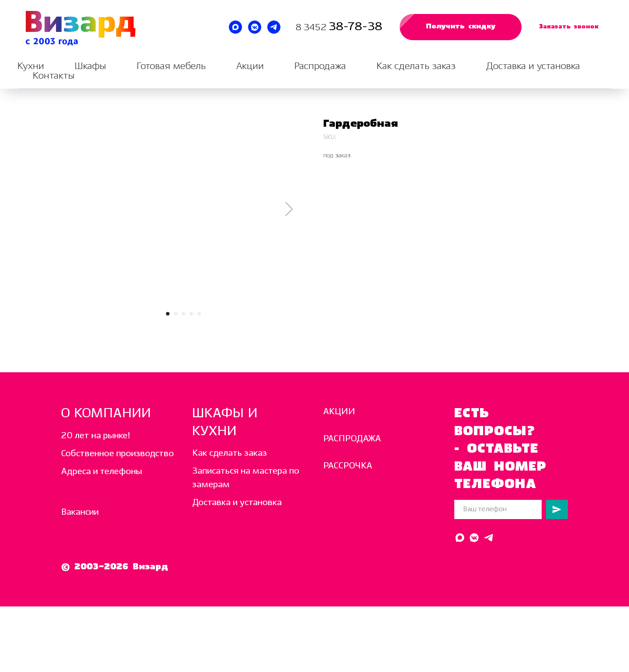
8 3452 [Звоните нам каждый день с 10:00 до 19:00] (312, 28)
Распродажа (320, 66)
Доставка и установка (533, 66)
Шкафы (90, 66)
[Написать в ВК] (255, 27)
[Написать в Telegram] (274, 27)
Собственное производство (118, 454)
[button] (461, 27)
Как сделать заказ (416, 66)
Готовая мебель (171, 66)
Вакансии (80, 512)
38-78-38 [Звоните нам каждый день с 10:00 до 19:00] (355, 27)
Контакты (54, 76)
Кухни (31, 66)
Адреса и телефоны (102, 472)
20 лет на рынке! (96, 436)
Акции (250, 66)
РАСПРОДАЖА (352, 439)
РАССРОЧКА (348, 466)
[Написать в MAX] (235, 27)
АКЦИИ (339, 412)
